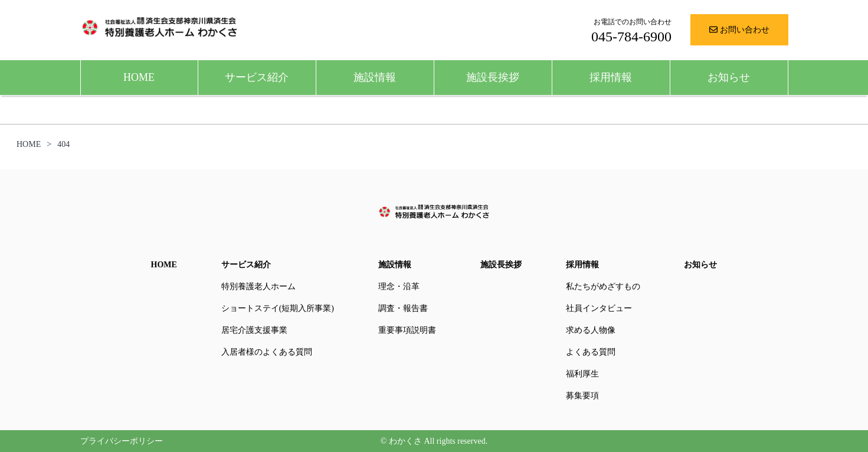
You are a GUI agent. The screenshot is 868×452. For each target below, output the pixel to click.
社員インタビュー (599, 308)
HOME (139, 77)
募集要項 (582, 396)
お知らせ (729, 77)
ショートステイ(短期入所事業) (278, 308)
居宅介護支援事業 (254, 330)
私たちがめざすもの (603, 286)
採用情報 (611, 77)
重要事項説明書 (407, 330)
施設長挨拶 (493, 77)
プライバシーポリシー (122, 441)
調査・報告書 (403, 308)
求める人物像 (591, 330)
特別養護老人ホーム (258, 286)
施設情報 (375, 77)
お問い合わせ (739, 30)
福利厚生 (582, 374)
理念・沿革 (399, 286)
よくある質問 (591, 352)
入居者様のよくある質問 (267, 352)
